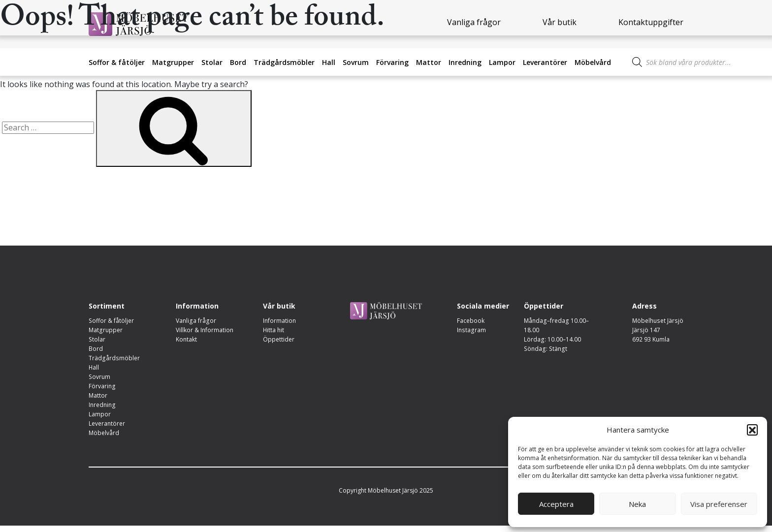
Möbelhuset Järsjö (658, 321)
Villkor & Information (205, 330)
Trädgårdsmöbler (284, 62)
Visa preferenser (719, 504)
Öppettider (279, 340)
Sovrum (356, 62)
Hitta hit (274, 330)
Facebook (471, 321)
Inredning (465, 62)
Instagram (471, 330)
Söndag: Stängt (545, 350)
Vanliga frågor (195, 321)
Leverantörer (545, 62)
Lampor (502, 62)
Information (279, 321)
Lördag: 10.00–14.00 (552, 340)
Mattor (429, 62)
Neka (637, 504)
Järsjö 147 (647, 330)
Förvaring (392, 62)
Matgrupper (173, 62)
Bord (238, 62)
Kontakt (186, 340)
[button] (752, 430)
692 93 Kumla (652, 340)
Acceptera (556, 504)
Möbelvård (593, 62)
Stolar (212, 62)
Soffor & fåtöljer (117, 62)
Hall (329, 62)
